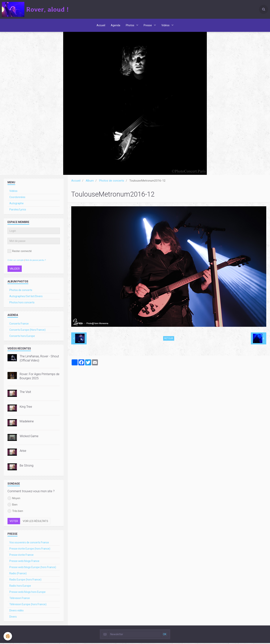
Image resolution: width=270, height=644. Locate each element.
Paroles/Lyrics (18, 210)
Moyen (14, 499)
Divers (13, 618)
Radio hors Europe (20, 587)
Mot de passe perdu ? (36, 261)
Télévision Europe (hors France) (28, 605)
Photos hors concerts (22, 303)
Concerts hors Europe (22, 337)
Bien (12, 506)
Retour (169, 339)
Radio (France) (18, 574)
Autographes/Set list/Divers (26, 297)
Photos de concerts (112, 182)
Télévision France (20, 599)
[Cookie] (8, 636)
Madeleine (27, 422)
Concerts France (19, 325)
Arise (23, 452)
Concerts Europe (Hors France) (27, 331)
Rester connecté (20, 252)
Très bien (15, 512)
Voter (14, 522)
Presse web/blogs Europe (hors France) (33, 568)
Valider (15, 270)
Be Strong (27, 466)
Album (90, 182)
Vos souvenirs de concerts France (29, 543)
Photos (130, 25)
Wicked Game (29, 437)
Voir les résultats (35, 522)
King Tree (26, 408)
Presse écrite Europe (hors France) (30, 550)
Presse (148, 25)
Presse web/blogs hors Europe (27, 593)
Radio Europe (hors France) (25, 580)
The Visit (25, 393)
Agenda (115, 25)
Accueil (101, 25)
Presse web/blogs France (24, 562)
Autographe (16, 204)
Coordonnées (17, 198)
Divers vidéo (16, 611)
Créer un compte (16, 261)
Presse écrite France (21, 556)
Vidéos (166, 25)
